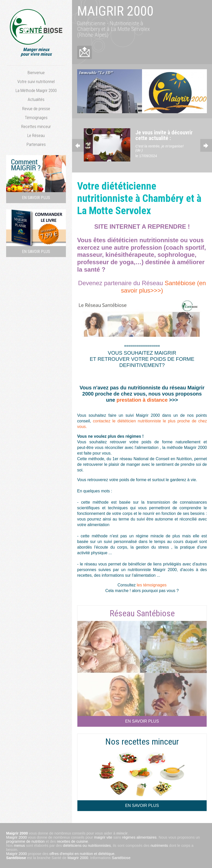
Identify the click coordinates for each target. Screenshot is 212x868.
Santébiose (16, 858)
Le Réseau (36, 135)
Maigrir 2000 (16, 837)
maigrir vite (103, 837)
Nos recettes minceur (142, 742)
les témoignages (152, 585)
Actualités (36, 99)
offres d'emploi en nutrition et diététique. (83, 854)
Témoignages (36, 118)
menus (19, 846)
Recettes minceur (36, 126)
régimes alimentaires (139, 837)
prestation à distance (143, 400)
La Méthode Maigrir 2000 (36, 90)
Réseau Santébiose (142, 613)
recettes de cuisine (73, 841)
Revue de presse (36, 109)
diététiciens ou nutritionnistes (87, 846)
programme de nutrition (25, 841)
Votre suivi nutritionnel (36, 82)
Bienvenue (36, 73)
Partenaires (36, 144)
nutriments (159, 846)
